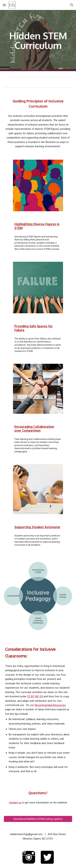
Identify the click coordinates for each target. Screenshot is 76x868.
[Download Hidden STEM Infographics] (38, 819)
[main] (38, 41)
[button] (4, 5)
